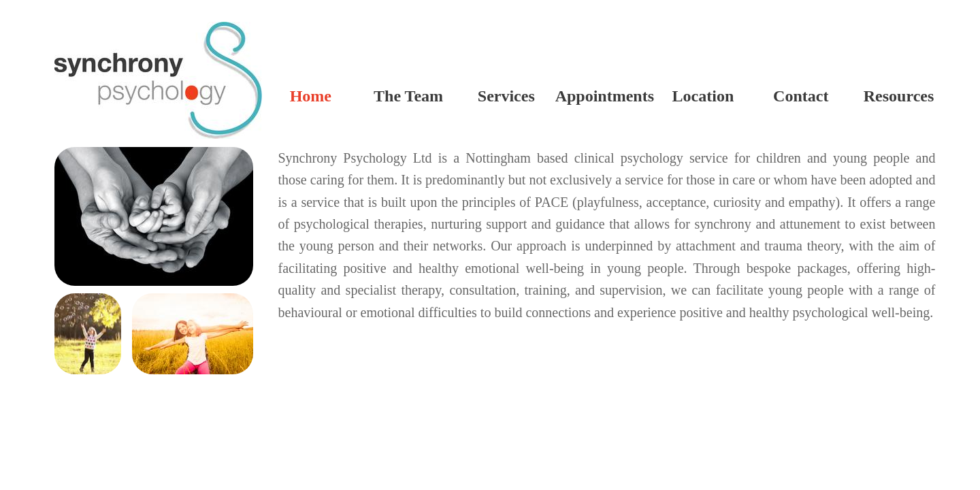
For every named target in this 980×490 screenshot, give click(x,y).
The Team (408, 96)
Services (506, 96)
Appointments (605, 96)
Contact (801, 96)
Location (703, 96)
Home (311, 96)
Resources (899, 96)
